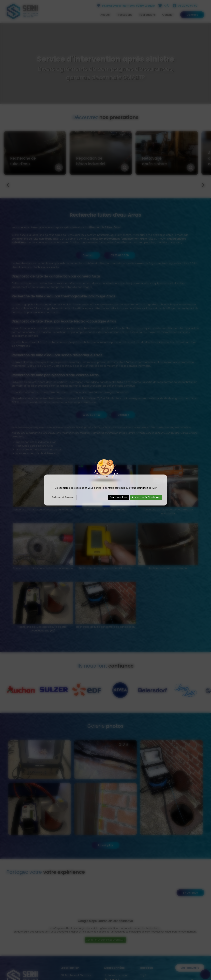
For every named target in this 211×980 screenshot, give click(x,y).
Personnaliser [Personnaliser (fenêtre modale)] (119, 497)
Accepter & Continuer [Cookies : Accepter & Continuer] (146, 497)
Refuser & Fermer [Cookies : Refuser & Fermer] (63, 497)
